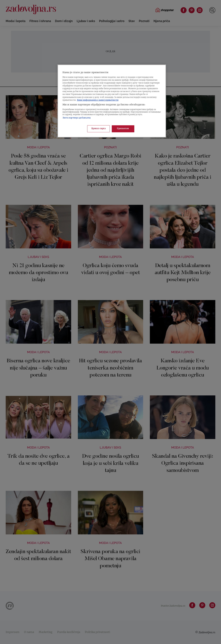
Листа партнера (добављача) (77, 118)
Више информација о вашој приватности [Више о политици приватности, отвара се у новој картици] (98, 100)
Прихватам (123, 129)
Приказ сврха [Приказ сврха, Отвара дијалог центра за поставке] (99, 129)
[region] (112, 101)
